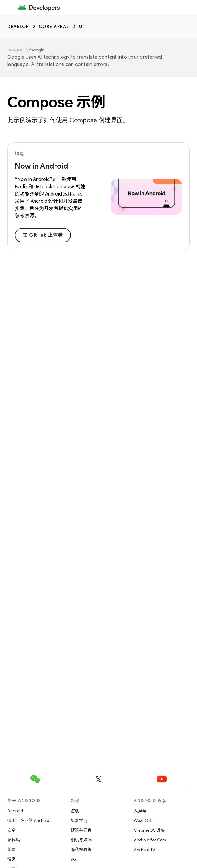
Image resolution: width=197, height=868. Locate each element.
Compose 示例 (56, 102)
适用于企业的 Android (28, 820)
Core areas (54, 26)
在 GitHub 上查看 (43, 235)
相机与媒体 (81, 840)
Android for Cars (150, 840)
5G (74, 859)
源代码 (14, 840)
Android (15, 811)
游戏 (75, 811)
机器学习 (79, 820)
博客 (12, 859)
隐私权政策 (81, 850)
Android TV (144, 850)
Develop (18, 26)
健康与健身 (81, 830)
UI (82, 26)
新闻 (12, 850)
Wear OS (142, 820)
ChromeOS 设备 (149, 830)
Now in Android (41, 166)
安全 (12, 830)
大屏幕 (140, 811)
